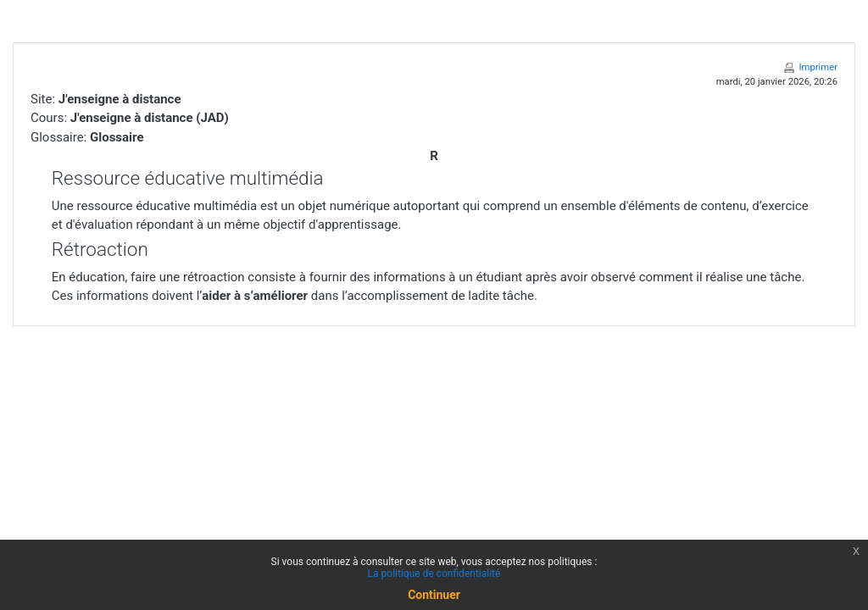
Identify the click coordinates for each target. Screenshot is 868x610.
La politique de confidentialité (434, 574)
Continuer (434, 595)
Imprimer (818, 67)
